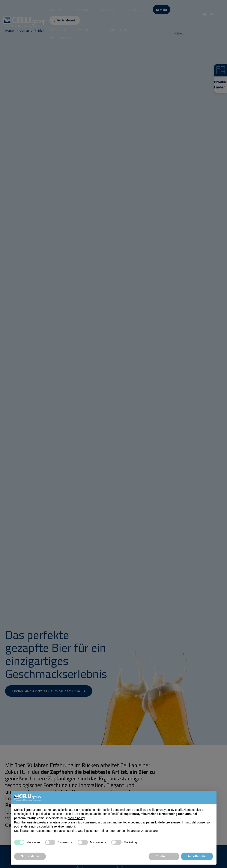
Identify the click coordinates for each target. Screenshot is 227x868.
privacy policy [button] (165, 810)
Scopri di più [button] (30, 856)
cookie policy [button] (76, 818)
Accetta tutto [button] (197, 856)
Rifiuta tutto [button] (164, 856)
